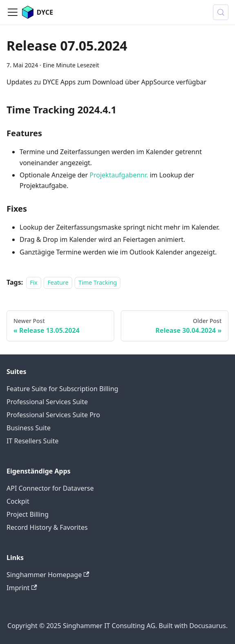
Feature (58, 282)
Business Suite (29, 428)
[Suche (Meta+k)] (221, 12)
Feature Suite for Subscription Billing (62, 389)
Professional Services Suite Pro (53, 415)
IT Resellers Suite (32, 441)
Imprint (22, 588)
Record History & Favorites (47, 527)
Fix (34, 282)
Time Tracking (98, 282)
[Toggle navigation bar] (13, 12)
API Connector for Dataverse (50, 488)
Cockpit (18, 501)
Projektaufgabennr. (119, 175)
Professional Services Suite (47, 402)
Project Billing (28, 514)
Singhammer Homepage (48, 575)
